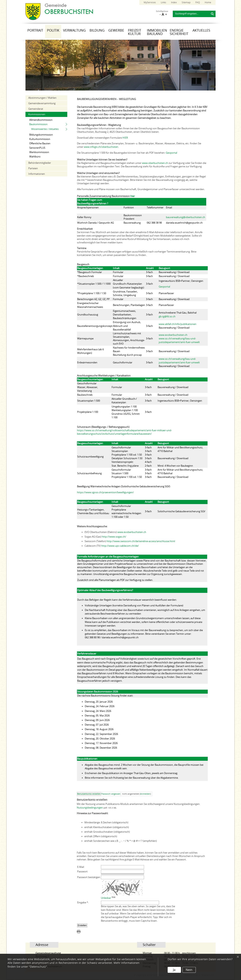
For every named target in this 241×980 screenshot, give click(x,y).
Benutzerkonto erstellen (89, 794)
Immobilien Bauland (157, 32)
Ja (174, 970)
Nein (189, 970)
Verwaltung (74, 30)
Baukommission (38, 124)
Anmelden (145, 794)
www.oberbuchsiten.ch (155, 163)
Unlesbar (106, 898)
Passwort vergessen (111, 794)
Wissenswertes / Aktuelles (45, 129)
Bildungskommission (41, 135)
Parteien (33, 168)
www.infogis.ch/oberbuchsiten (101, 147)
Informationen (37, 174)
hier (133, 196)
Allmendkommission (41, 120)
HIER (125, 138)
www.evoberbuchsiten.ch (173, 335)
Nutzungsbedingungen (90, 808)
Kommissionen (37, 114)
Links (163, 2)
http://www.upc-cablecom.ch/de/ (120, 546)
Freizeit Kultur (135, 32)
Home (208, 2)
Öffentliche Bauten (40, 143)
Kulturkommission (40, 139)
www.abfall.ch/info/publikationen (178, 324)
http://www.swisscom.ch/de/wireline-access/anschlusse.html (141, 541)
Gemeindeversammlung (42, 103)
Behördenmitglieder (40, 163)
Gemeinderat (36, 109)
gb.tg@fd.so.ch (167, 316)
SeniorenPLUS (37, 148)
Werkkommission (39, 152)
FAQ (198, 2)
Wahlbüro (35, 157)
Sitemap (186, 2)
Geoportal (171, 153)
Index (174, 2)
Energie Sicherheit (179, 32)
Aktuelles (201, 30)
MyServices (150, 2)
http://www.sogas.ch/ (114, 537)
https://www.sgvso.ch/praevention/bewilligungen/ (105, 492)
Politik (53, 30)
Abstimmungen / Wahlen (42, 98)
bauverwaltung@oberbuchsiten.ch (186, 217)
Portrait (35, 30)
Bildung (97, 30)
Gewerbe (116, 30)
